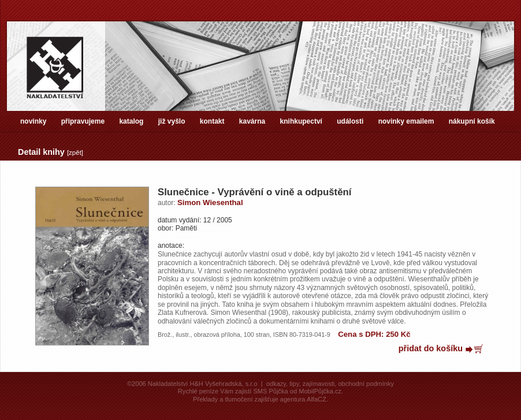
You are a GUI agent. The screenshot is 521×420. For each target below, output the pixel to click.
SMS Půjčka (270, 391)
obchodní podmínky (366, 384)
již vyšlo (172, 121)
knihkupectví (301, 121)
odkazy (276, 384)
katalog (131, 121)
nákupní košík (472, 121)
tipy (294, 384)
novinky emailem (406, 121)
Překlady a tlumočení (223, 399)
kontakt (212, 121)
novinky (33, 121)
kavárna (252, 121)
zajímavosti (319, 384)
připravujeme (83, 121)
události (350, 121)
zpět (75, 153)
